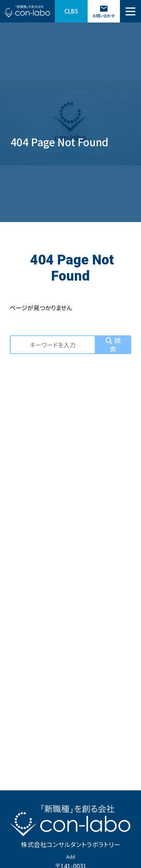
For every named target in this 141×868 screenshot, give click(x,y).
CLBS (71, 11)
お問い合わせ (104, 11)
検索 (113, 344)
